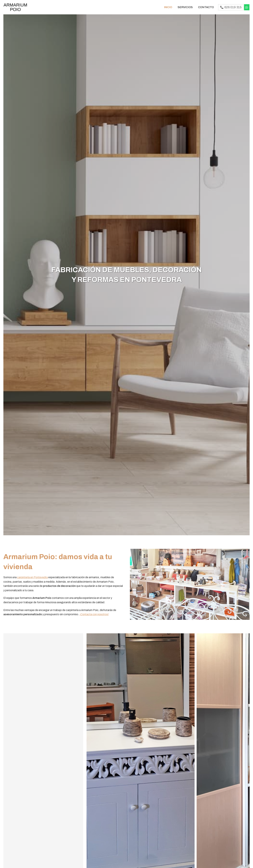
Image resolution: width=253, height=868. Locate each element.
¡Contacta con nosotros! (94, 614)
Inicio (168, 7)
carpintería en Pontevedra (32, 577)
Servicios (185, 7)
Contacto (206, 7)
